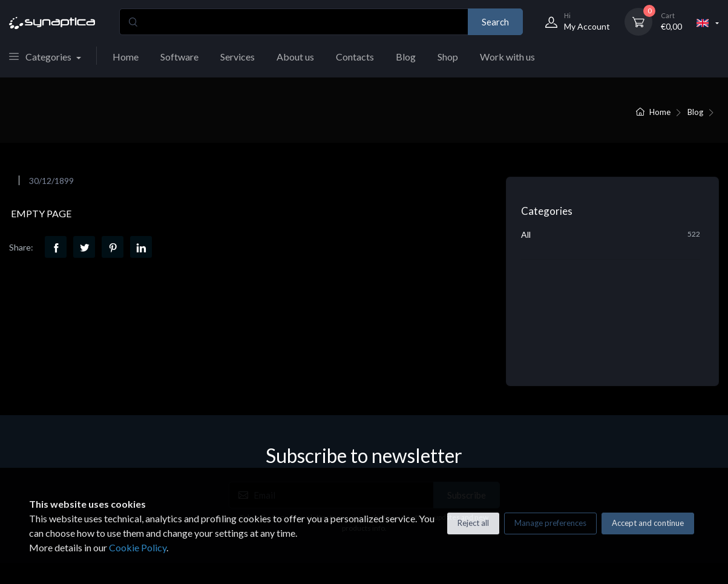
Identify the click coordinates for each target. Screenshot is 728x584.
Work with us (507, 57)
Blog (406, 57)
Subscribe (467, 389)
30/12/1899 (51, 181)
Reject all (473, 523)
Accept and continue (648, 523)
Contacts (355, 57)
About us (295, 57)
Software (179, 57)
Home (126, 57)
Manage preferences (550, 523)
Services (238, 57)
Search (495, 22)
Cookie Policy (138, 547)
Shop (448, 57)
